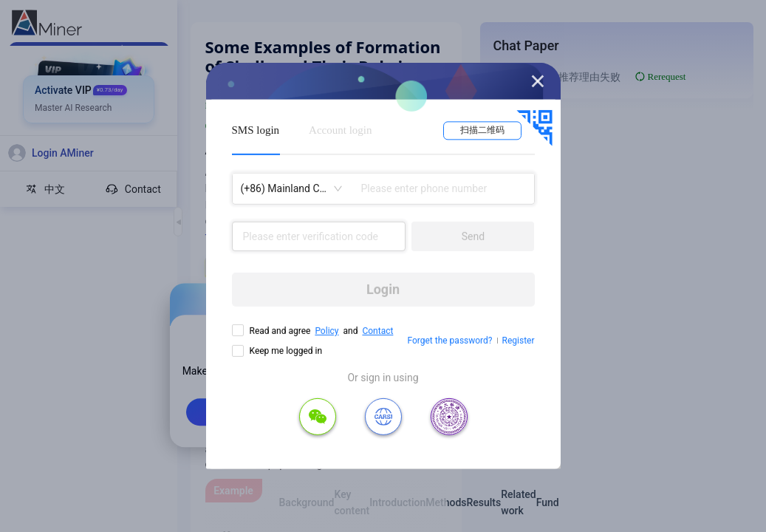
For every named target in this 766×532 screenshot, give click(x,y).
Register (519, 341)
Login (383, 289)
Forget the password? (449, 341)
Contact (377, 331)
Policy (326, 331)
